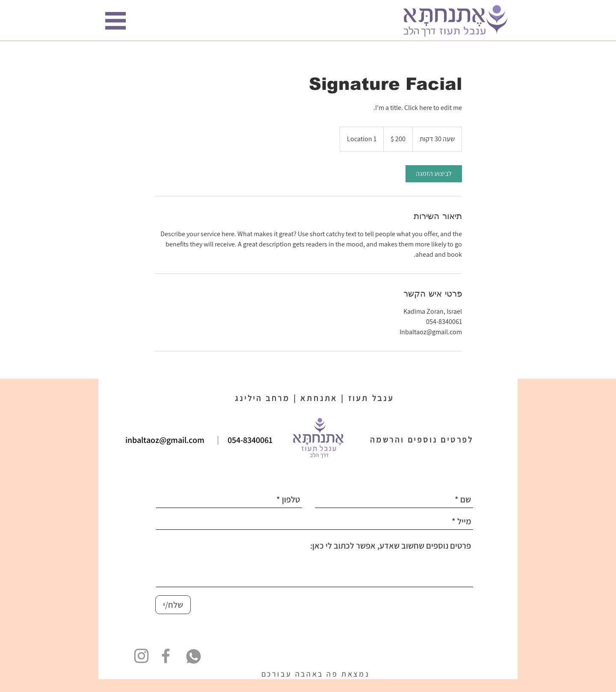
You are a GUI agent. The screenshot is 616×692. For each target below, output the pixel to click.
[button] (115, 21)
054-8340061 (250, 440)
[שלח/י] (173, 605)
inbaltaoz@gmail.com (165, 440)
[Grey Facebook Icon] (166, 656)
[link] (434, 174)
